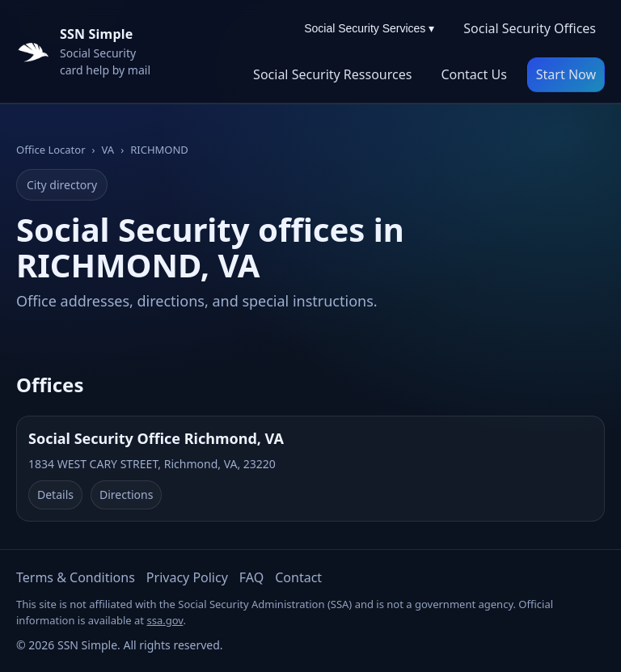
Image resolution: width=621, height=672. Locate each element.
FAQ (251, 577)
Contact (298, 577)
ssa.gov (165, 620)
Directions (126, 494)
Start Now (566, 74)
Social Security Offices (530, 28)
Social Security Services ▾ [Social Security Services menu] (369, 28)
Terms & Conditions (76, 577)
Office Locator (51, 150)
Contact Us (473, 74)
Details (55, 494)
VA (108, 150)
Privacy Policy (187, 577)
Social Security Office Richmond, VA (156, 438)
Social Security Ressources (332, 74)
